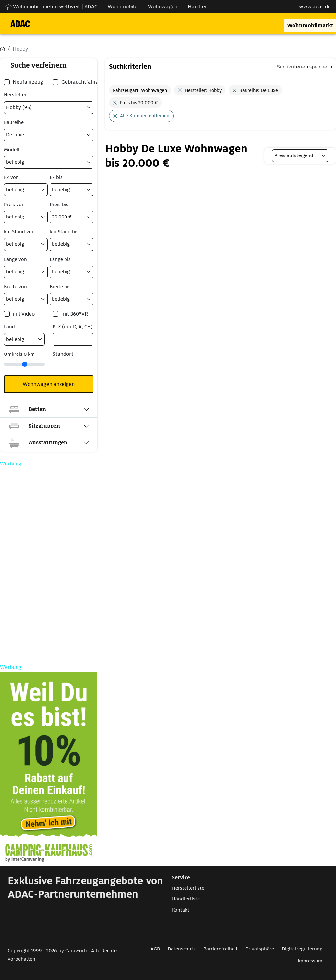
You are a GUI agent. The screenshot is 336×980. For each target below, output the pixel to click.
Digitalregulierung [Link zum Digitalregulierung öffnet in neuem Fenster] (302, 949)
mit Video (24, 314)
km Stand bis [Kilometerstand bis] (64, 232)
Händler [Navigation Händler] (197, 7)
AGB (155, 949)
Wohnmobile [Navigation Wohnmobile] (123, 7)
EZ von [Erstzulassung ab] (11, 177)
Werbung (11, 464)
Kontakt (181, 910)
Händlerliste (186, 899)
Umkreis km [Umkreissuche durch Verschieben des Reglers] (19, 354)
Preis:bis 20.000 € (139, 103)
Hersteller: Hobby (203, 90)
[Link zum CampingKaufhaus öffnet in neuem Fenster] (49, 769)
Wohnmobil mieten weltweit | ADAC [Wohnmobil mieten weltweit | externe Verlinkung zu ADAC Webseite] (51, 7)
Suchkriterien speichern (305, 67)
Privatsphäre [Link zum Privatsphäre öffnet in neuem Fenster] (260, 949)
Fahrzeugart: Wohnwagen (140, 90)
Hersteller (15, 95)
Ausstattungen (38, 443)
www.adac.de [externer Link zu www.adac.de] (315, 7)
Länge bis (60, 259)
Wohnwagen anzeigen (49, 384)
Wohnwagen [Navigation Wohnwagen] (163, 7)
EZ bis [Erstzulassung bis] (56, 177)
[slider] (24, 364)
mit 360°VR (75, 314)
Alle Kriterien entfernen (145, 116)
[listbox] (300, 156)
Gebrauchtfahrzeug (84, 82)
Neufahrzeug (28, 82)
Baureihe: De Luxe (259, 90)
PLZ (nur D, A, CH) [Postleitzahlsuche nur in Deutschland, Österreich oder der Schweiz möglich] (73, 327)
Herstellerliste (188, 888)
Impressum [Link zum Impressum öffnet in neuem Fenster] (310, 961)
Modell (12, 150)
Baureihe (14, 122)
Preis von (14, 205)
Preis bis (59, 205)
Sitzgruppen (34, 426)
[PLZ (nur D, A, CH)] (73, 339)
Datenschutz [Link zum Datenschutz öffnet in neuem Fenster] (182, 949)
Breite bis (60, 287)
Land (9, 327)
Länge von (15, 259)
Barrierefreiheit (221, 949)
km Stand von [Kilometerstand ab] (19, 232)
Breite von (15, 287)
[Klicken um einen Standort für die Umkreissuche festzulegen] (63, 367)
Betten (27, 409)
